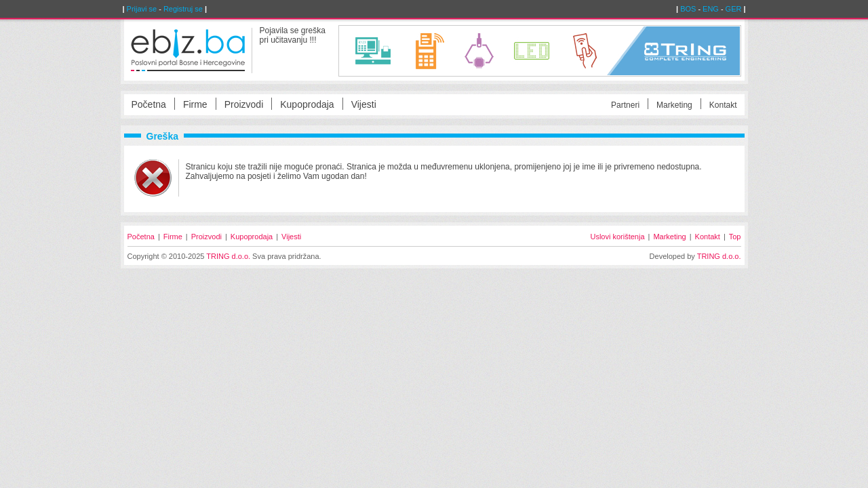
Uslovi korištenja (617, 237)
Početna (149, 104)
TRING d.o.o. (228, 256)
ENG (711, 9)
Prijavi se (142, 9)
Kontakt (723, 105)
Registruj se (183, 9)
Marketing (674, 105)
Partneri (625, 105)
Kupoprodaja (307, 104)
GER (734, 9)
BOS (688, 9)
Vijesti (364, 104)
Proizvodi (244, 104)
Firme (195, 104)
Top (735, 237)
